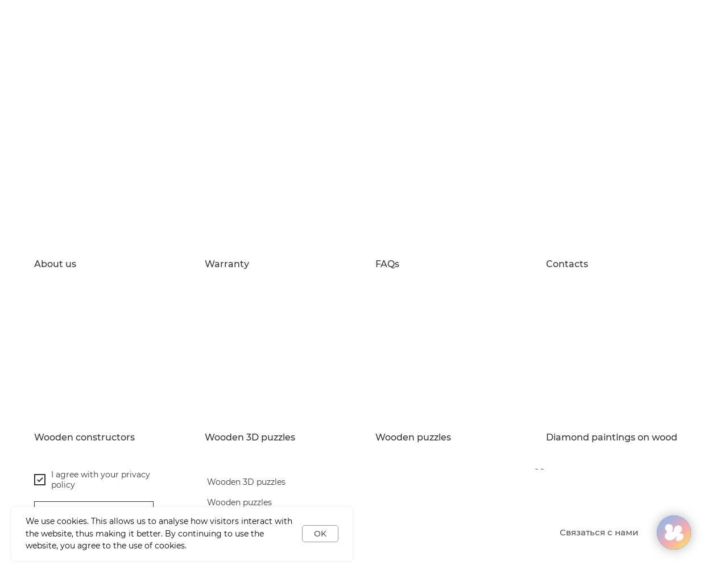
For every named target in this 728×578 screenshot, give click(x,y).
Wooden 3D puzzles (250, 438)
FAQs (387, 264)
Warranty (227, 264)
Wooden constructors (84, 438)
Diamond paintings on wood (612, 438)
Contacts (567, 264)
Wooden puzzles (413, 438)
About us (55, 264)
